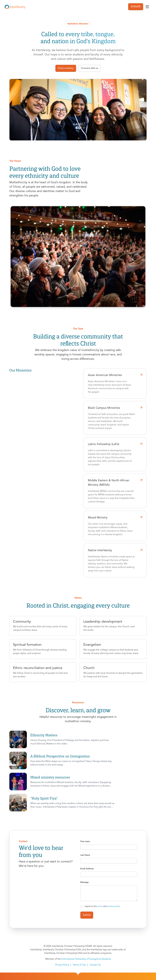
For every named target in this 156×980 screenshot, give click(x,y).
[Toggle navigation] (147, 7)
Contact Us (95, 965)
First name (85, 842)
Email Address (87, 869)
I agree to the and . (102, 906)
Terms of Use (79, 965)
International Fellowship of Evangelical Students (86, 959)
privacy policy (114, 906)
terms (100, 906)
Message (84, 882)
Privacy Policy (62, 965)
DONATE (136, 7)
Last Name (85, 855)
